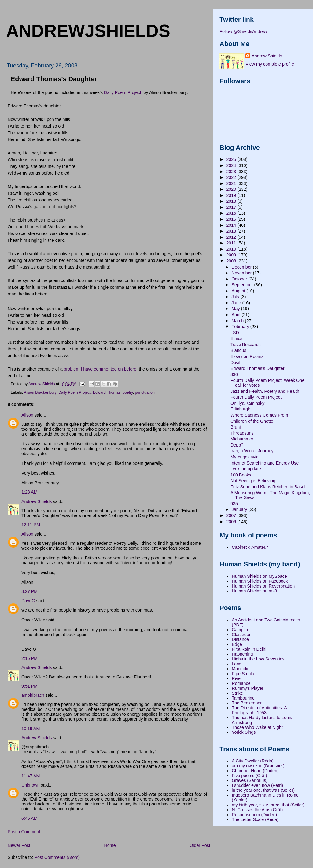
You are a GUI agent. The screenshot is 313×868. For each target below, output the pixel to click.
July (236, 297)
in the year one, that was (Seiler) (263, 790)
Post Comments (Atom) (57, 857)
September (243, 285)
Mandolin (241, 669)
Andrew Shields (37, 501)
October (240, 279)
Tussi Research (246, 345)
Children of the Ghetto (252, 421)
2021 (232, 183)
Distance (240, 639)
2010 (232, 249)
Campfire (241, 630)
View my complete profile (270, 64)
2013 (232, 231)
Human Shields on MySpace (259, 576)
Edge (237, 644)
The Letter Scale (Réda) (255, 819)
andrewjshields (88, 31)
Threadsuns (242, 433)
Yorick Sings (244, 732)
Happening (242, 654)
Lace (236, 664)
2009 (232, 255)
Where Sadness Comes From (259, 415)
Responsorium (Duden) (254, 815)
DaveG (28, 601)
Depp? (237, 445)
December (242, 267)
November (242, 273)
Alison (27, 415)
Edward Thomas (107, 392)
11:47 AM (31, 776)
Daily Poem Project (123, 92)
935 (234, 504)
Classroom (242, 635)
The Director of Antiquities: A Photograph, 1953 (259, 710)
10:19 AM (31, 729)
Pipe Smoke (243, 674)
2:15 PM (29, 658)
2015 (232, 219)
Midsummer (242, 439)
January (240, 509)
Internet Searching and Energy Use (265, 463)
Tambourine (243, 698)
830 (234, 374)
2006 (232, 522)
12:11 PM (31, 525)
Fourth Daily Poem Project (256, 397)
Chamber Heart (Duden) (255, 771)
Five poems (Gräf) (249, 776)
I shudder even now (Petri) (257, 785)
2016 (232, 213)
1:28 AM (29, 492)
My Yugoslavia (245, 457)
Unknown (31, 785)
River (237, 678)
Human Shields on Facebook (260, 581)
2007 (232, 515)
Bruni (236, 427)
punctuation (145, 392)
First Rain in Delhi (249, 649)
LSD (235, 333)
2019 (232, 195)
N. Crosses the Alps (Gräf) (257, 810)
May (236, 309)
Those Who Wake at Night (257, 727)
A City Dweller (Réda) (253, 761)
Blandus (238, 350)
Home (110, 845)
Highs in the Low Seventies (258, 659)
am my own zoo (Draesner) (258, 766)
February (241, 327)
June (237, 303)
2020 (232, 189)
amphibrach (33, 695)
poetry (128, 392)
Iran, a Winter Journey (252, 451)
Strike (237, 693)
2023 (232, 172)
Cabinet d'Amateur (250, 547)
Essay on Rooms (247, 356)
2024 (232, 165)
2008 (232, 261)
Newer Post (19, 845)
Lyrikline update (246, 469)
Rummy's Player (248, 688)
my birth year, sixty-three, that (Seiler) (268, 805)
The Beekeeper (247, 703)
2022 (232, 177)
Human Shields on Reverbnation (263, 586)
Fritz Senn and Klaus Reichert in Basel (268, 487)
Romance (241, 683)
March (238, 321)
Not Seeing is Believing (253, 481)
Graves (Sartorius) (250, 780)
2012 (232, 237)
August (239, 291)
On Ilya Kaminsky (247, 403)
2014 (232, 225)
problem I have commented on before (100, 369)
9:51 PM (29, 686)
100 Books (241, 475)
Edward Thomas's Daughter (258, 368)
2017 (232, 207)
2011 (232, 243)
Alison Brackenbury (40, 392)
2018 (232, 201)
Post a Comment (24, 832)
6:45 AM (29, 818)
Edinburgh (240, 409)
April (237, 315)
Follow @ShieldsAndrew (243, 31)
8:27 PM (29, 591)
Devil (235, 363)
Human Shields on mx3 (254, 591)
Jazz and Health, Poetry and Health (265, 391)
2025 (232, 159)
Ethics (236, 338)
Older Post (200, 845)
